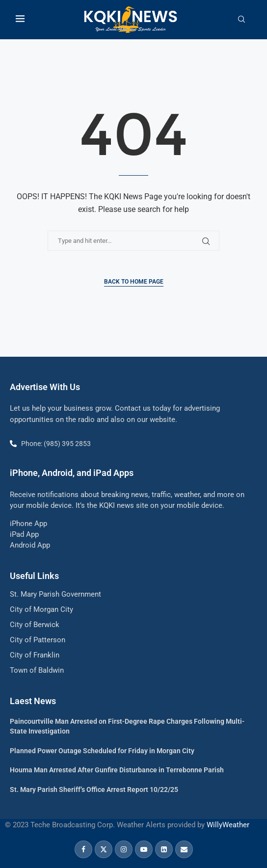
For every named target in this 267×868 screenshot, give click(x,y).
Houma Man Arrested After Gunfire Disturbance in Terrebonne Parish (117, 770)
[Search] (241, 20)
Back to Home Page (134, 282)
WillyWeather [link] (228, 825)
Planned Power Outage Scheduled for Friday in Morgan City (102, 751)
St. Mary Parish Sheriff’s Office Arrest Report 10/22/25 (94, 789)
